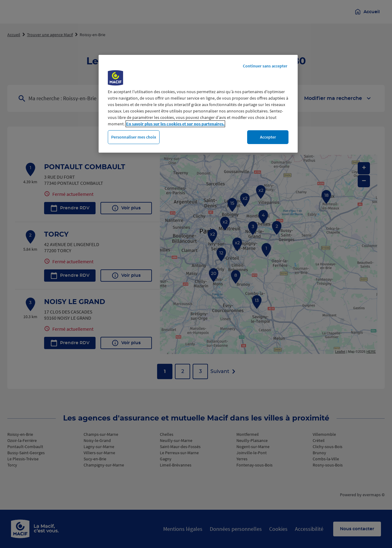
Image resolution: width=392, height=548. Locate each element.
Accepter (268, 137)
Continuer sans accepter (265, 66)
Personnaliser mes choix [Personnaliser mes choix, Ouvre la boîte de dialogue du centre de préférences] (134, 137)
